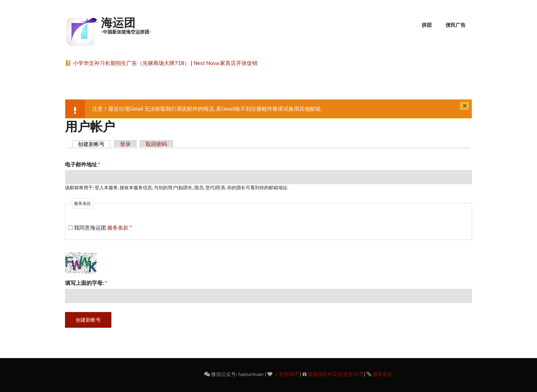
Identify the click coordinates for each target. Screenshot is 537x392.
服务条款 (118, 227)
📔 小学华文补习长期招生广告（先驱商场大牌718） (127, 63)
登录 (125, 144)
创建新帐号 (94, 144)
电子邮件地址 (83, 164)
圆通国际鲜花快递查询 (335, 374)
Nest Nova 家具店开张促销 (225, 63)
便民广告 (456, 25)
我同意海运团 (103, 227)
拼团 (427, 25)
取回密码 (156, 144)
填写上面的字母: (86, 283)
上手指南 (286, 374)
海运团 (118, 22)
